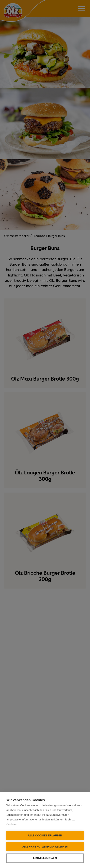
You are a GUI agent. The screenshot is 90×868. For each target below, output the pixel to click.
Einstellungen (45, 858)
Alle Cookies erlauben (45, 835)
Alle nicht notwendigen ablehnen (45, 847)
